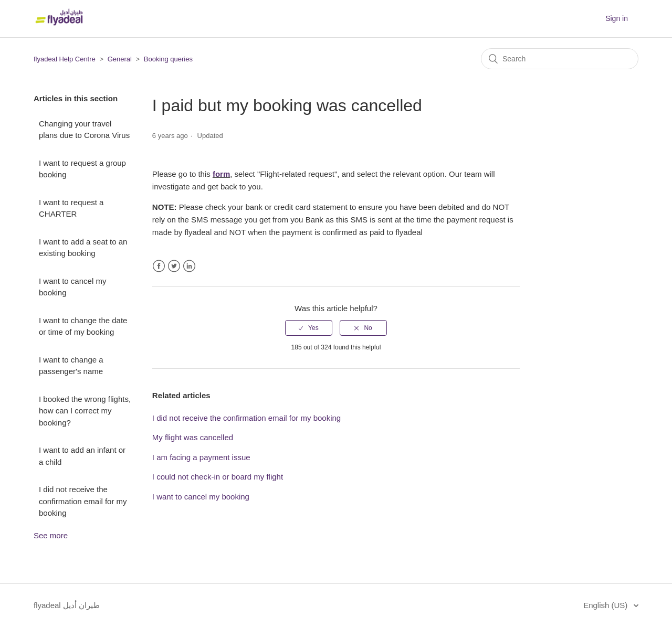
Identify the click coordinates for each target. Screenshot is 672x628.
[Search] (560, 59)
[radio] (309, 328)
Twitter (174, 266)
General (120, 59)
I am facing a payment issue (201, 457)
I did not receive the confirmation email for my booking (83, 501)
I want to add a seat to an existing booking (83, 248)
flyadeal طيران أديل (67, 605)
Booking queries (168, 59)
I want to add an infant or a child (82, 456)
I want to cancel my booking (72, 287)
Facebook (159, 266)
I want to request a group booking (82, 169)
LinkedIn (189, 266)
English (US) (606, 605)
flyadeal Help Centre (65, 59)
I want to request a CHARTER (71, 208)
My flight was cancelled (193, 437)
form (221, 174)
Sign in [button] (617, 18)
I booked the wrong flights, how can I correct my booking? (85, 411)
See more (51, 535)
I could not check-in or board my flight (218, 477)
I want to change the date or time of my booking (83, 326)
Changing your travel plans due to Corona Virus (84, 130)
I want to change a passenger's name (71, 366)
